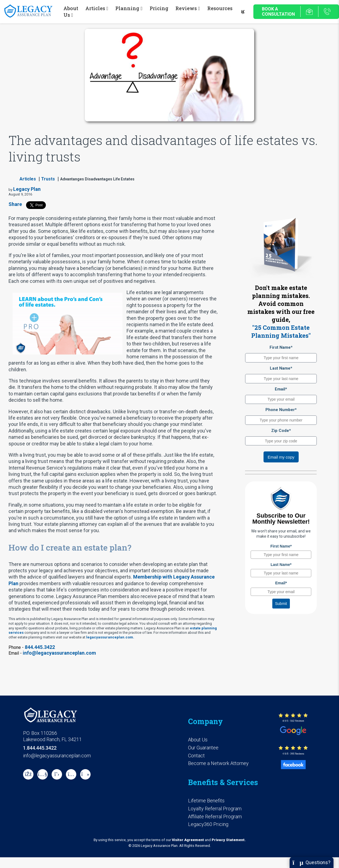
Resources (220, 8)
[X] (57, 774)
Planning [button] (127, 8)
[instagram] (71, 774)
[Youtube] (43, 774)
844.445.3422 (40, 647)
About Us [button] (71, 12)
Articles (28, 179)
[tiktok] (85, 774)
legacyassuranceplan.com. (110, 637)
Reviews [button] (186, 8)
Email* (281, 389)
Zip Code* (281, 431)
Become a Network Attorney (218, 763)
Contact (196, 756)
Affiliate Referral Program (215, 817)
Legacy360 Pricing (208, 824)
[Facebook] (28, 774)
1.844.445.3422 (40, 748)
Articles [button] (95, 8)
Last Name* (281, 368)
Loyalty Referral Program (215, 809)
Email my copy (281, 457)
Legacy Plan (27, 189)
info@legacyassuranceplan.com (59, 653)
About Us (198, 740)
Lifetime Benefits (206, 801)
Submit (281, 604)
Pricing (159, 8)
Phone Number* (281, 410)
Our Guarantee (203, 748)
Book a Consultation (278, 12)
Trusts (48, 179)
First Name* (281, 347)
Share (15, 204)
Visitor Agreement (188, 840)
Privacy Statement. (229, 840)
